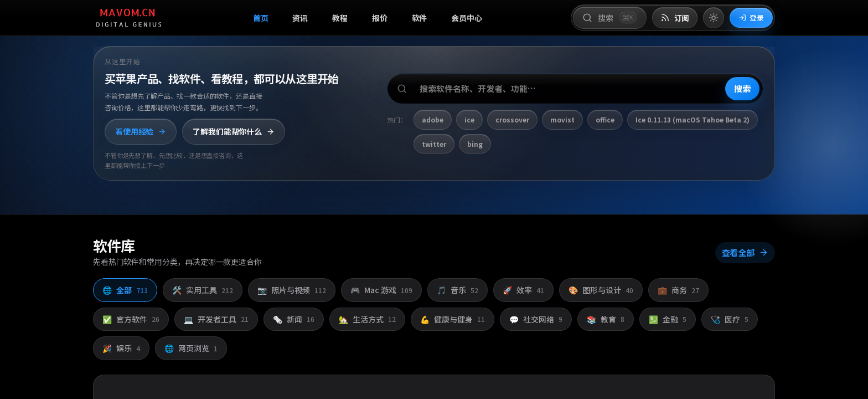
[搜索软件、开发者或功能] (575, 89)
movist (562, 119)
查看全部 (745, 252)
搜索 (742, 88)
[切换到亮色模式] (714, 18)
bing (475, 144)
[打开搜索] (609, 18)
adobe (433, 119)
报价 (380, 18)
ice (469, 119)
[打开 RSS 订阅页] (675, 18)
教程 (340, 18)
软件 (420, 18)
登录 (751, 17)
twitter (434, 144)
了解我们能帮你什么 (234, 131)
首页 (261, 18)
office (605, 119)
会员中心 (466, 18)
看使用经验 (141, 131)
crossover (512, 119)
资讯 (300, 18)
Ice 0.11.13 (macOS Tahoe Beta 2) (693, 119)
